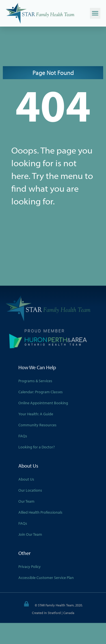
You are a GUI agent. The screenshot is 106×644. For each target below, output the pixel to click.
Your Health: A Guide (36, 414)
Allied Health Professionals (40, 512)
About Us (26, 479)
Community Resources (37, 425)
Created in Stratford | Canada (53, 612)
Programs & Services (35, 381)
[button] (95, 13)
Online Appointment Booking (43, 403)
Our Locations (30, 490)
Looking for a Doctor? (37, 447)
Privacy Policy (30, 566)
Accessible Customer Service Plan (46, 577)
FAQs (23, 436)
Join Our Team (30, 534)
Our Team (26, 501)
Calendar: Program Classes (41, 392)
